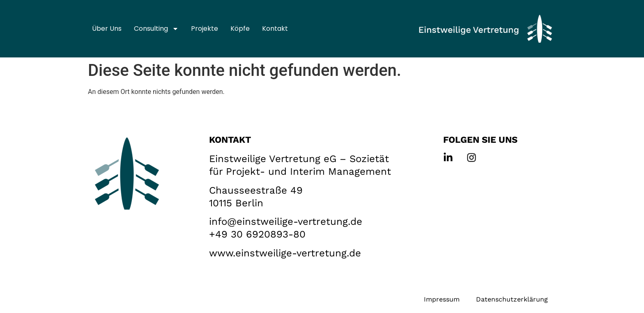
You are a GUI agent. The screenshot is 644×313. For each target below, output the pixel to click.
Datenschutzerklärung (512, 299)
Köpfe (240, 29)
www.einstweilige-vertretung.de (285, 253)
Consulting (156, 29)
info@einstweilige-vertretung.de (286, 222)
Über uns (107, 29)
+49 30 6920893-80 (257, 234)
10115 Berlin (236, 203)
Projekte (205, 29)
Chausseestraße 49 (256, 190)
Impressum (442, 299)
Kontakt (275, 29)
